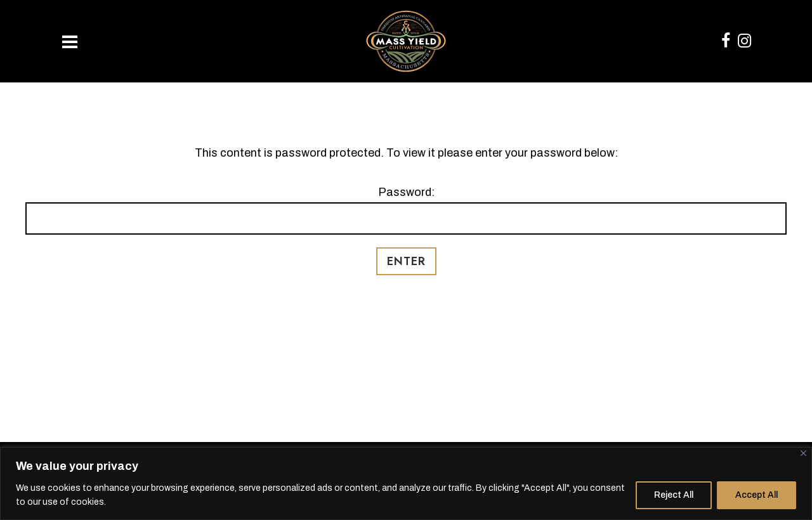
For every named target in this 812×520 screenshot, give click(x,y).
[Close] (803, 453)
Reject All (674, 495)
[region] (406, 484)
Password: (406, 210)
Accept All (756, 495)
